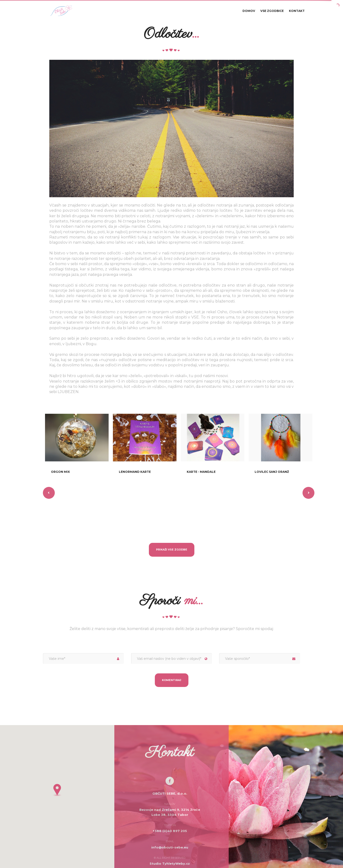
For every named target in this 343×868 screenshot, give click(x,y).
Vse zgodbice (272, 12)
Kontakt (297, 12)
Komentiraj (172, 680)
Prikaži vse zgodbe (172, 550)
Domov (249, 12)
